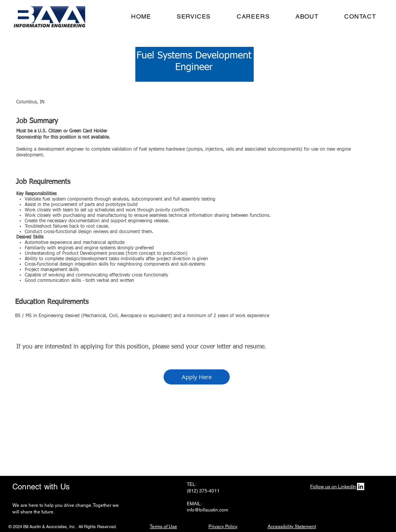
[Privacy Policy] (223, 526)
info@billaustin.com (207, 510)
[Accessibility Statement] (292, 526)
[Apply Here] (197, 377)
